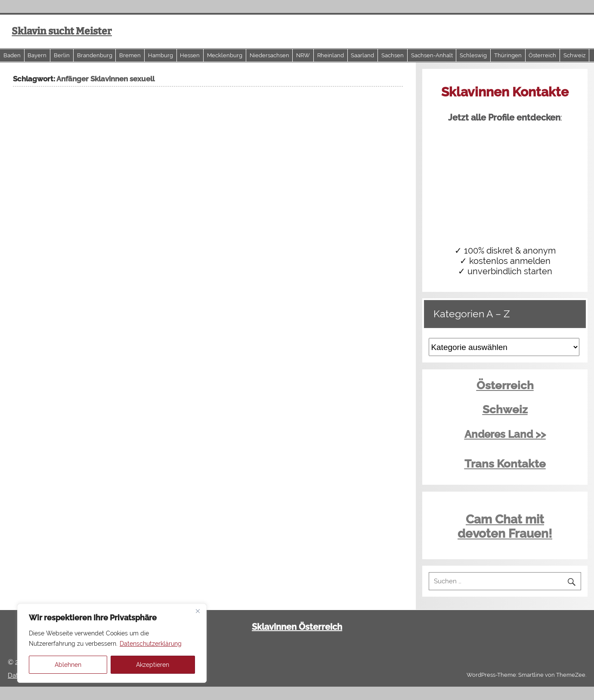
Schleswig (473, 55)
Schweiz (574, 55)
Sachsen (393, 55)
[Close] (198, 611)
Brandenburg (95, 55)
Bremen (130, 55)
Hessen (190, 55)
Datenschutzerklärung (151, 644)
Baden (12, 55)
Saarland (362, 55)
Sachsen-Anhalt (432, 55)
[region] (112, 643)
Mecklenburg (225, 55)
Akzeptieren (153, 665)
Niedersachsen (269, 55)
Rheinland (331, 55)
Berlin (62, 55)
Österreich (542, 55)
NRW (303, 55)
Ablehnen (68, 665)
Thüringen (508, 55)
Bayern (37, 55)
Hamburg (161, 55)
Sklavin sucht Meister (62, 31)
